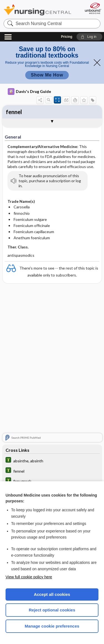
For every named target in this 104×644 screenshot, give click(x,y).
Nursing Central (37, 10)
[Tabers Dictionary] (52, 461)
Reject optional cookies (52, 610)
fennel (14, 112)
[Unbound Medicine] (93, 8)
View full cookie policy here (29, 577)
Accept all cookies (52, 594)
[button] (89, 37)
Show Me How (47, 75)
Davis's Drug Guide (29, 92)
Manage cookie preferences (52, 626)
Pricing (67, 37)
